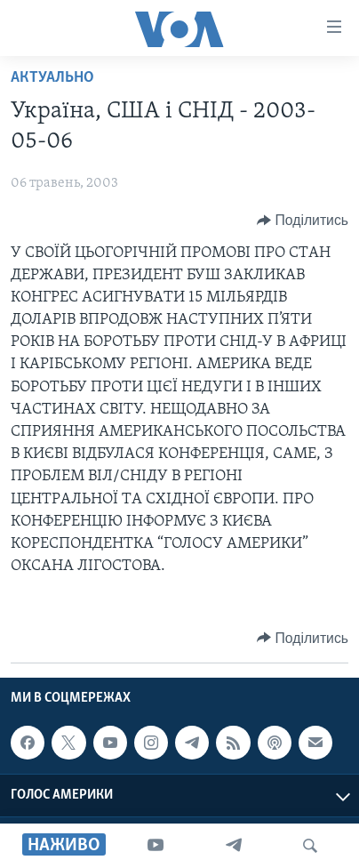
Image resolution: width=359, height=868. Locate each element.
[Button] (303, 221)
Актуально (52, 78)
